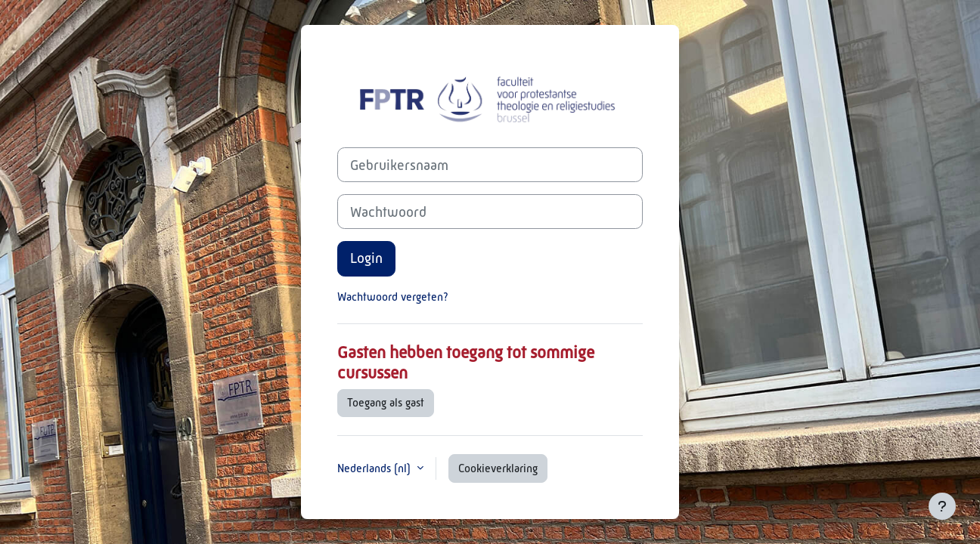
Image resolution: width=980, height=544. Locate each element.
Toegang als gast (386, 402)
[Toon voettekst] (942, 506)
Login (366, 258)
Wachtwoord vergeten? (393, 297)
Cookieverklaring (498, 468)
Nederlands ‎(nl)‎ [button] (375, 468)
